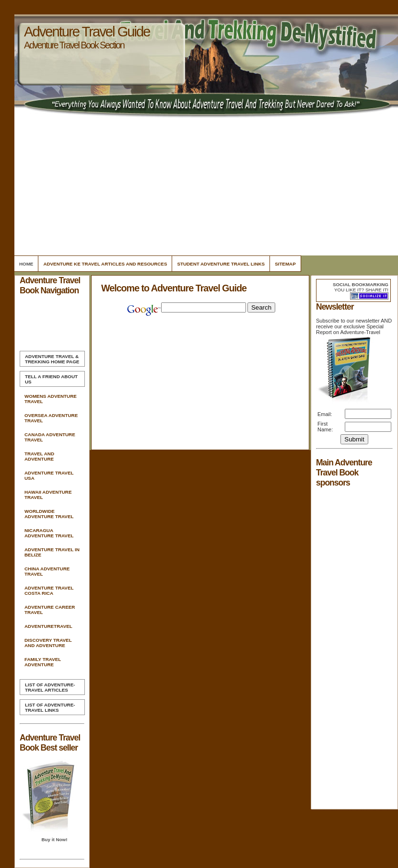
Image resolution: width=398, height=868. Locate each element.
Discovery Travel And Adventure (48, 643)
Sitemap (285, 264)
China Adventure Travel (47, 571)
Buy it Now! (54, 839)
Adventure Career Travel (50, 610)
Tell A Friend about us (51, 379)
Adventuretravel (48, 626)
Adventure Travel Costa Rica (49, 590)
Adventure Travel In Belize (52, 552)
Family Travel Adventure (43, 662)
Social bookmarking (361, 284)
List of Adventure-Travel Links (50, 707)
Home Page (52, 359)
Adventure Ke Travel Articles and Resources (105, 264)
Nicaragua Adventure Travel (49, 533)
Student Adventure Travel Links (221, 264)
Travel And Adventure (39, 456)
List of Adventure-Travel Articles (50, 687)
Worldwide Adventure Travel (49, 514)
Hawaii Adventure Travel (48, 495)
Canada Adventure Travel (50, 437)
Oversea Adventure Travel (51, 418)
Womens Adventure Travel (51, 399)
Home (26, 264)
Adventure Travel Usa (49, 475)
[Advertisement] (205, 187)
